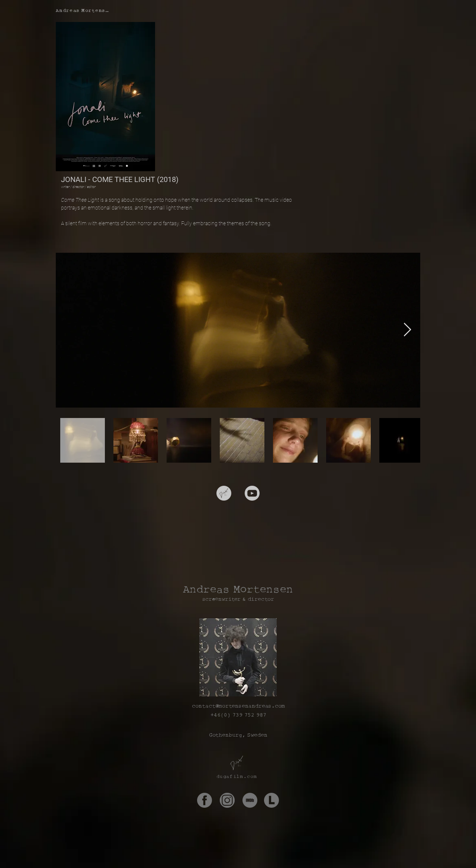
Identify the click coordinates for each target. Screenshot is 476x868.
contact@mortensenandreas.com (238, 706)
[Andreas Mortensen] (84, 10)
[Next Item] (407, 330)
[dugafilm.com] (238, 776)
